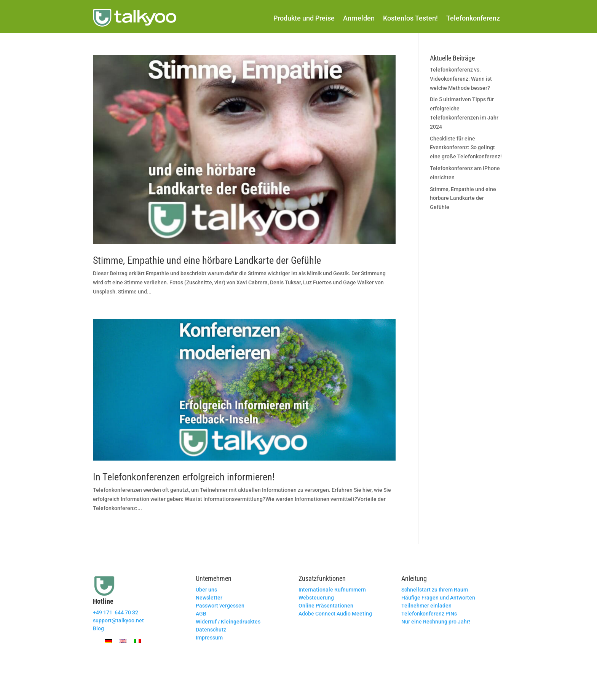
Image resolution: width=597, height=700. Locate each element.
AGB (201, 614)
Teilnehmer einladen (426, 606)
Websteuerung (316, 598)
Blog (98, 628)
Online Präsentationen (326, 606)
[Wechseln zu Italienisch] (137, 641)
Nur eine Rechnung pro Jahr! (436, 622)
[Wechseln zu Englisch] (123, 641)
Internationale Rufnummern (332, 590)
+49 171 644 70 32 (116, 612)
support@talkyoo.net (118, 620)
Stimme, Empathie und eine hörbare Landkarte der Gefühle (207, 260)
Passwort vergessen (220, 606)
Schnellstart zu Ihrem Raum (435, 590)
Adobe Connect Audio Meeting (335, 614)
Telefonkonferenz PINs (429, 614)
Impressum (209, 638)
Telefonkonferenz (473, 18)
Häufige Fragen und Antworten (438, 598)
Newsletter (209, 598)
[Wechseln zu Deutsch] (109, 641)
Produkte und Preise (304, 18)
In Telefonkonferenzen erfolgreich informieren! (184, 477)
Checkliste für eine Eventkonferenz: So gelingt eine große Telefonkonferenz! (466, 148)
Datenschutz (211, 630)
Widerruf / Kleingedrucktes (228, 622)
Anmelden (359, 18)
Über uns (206, 590)
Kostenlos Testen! (410, 18)
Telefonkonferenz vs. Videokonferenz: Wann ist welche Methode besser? (461, 79)
